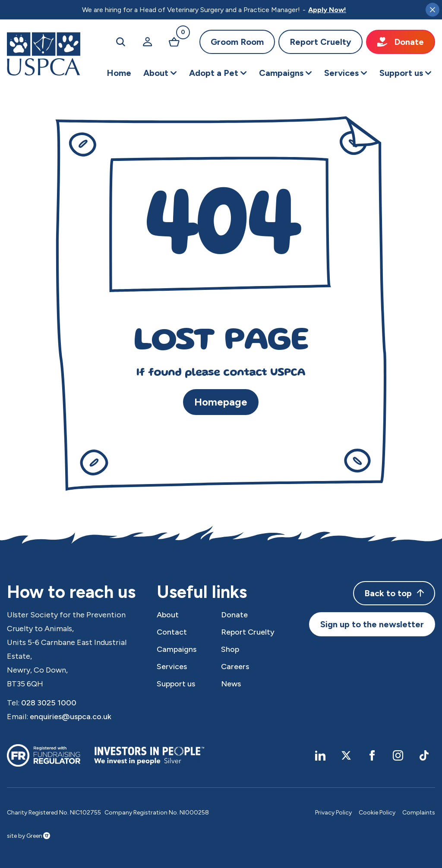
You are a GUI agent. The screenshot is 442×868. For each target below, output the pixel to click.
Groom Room (237, 42)
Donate (401, 42)
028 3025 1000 (49, 703)
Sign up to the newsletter (372, 624)
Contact (172, 632)
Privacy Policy (333, 813)
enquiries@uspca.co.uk (71, 717)
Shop (230, 649)
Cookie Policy (377, 813)
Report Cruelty (320, 42)
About (168, 615)
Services (172, 667)
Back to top (394, 593)
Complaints (419, 813)
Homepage (221, 402)
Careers (235, 667)
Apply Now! (327, 10)
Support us (176, 684)
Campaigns (177, 649)
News (231, 684)
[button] (160, 73)
